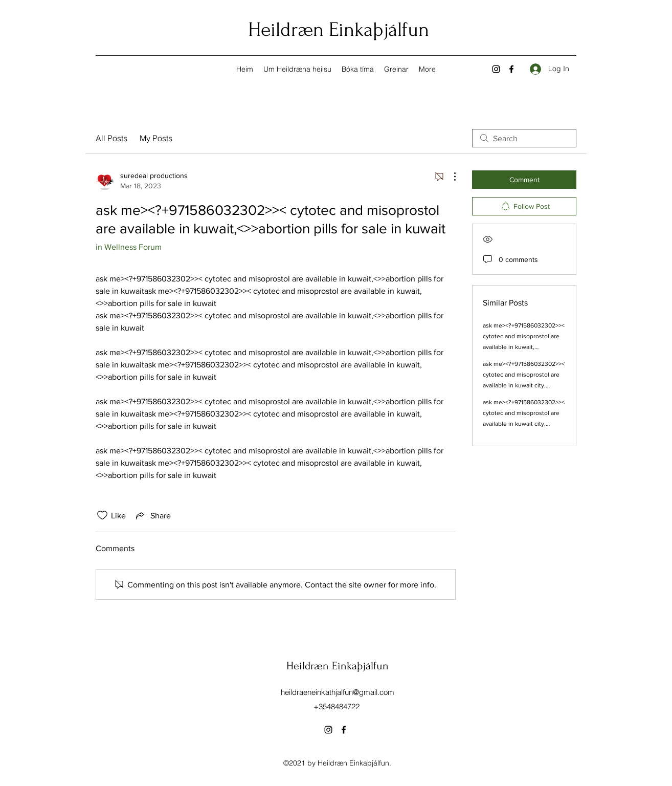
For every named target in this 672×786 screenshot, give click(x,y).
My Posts (156, 138)
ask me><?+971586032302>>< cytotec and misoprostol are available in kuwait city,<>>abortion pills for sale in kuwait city (524, 385)
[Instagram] (496, 69)
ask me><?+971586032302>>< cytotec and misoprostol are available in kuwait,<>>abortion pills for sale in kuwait (524, 347)
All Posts (111, 138)
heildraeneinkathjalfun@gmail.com (338, 692)
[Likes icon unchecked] (102, 515)
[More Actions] (450, 177)
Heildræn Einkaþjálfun (339, 30)
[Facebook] (511, 69)
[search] (524, 138)
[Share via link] (152, 515)
